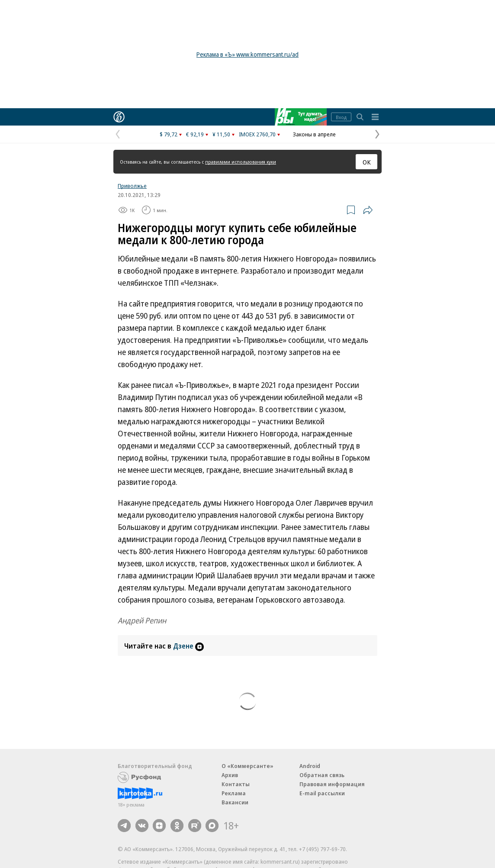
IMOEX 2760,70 (257, 134)
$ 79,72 (169, 134)
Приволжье (132, 186)
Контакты (236, 784)
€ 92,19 (195, 134)
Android (310, 766)
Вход (341, 117)
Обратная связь (322, 775)
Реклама (234, 793)
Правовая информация (332, 784)
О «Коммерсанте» (247, 766)
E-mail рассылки (322, 793)
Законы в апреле (314, 134)
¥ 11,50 (221, 134)
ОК (367, 162)
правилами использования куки (241, 162)
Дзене (188, 646)
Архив (230, 775)
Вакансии (235, 802)
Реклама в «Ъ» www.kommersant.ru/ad (247, 54)
